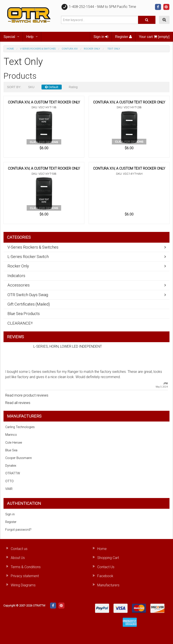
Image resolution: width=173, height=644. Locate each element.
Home (10, 49)
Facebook (105, 576)
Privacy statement (25, 576)
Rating (73, 87)
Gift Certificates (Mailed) (29, 304)
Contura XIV (70, 49)
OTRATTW (13, 473)
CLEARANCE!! (20, 323)
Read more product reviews (27, 395)
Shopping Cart (108, 558)
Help (30, 37)
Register (123, 37)
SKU (31, 87)
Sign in (101, 37)
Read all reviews (18, 403)
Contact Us (106, 567)
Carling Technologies (20, 427)
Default (52, 87)
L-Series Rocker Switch (28, 257)
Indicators (16, 276)
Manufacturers (108, 585)
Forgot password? (18, 530)
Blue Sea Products (24, 314)
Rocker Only (92, 49)
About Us (18, 558)
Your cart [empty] (154, 37)
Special (9, 37)
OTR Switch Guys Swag (28, 295)
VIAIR (9, 489)
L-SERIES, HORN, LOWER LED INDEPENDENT (68, 346)
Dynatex (11, 466)
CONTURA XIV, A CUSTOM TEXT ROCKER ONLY (44, 102)
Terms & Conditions (26, 567)
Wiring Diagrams (23, 585)
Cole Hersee (14, 443)
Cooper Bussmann (19, 458)
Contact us (19, 549)
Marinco (11, 435)
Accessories (19, 285)
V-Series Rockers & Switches (38, 49)
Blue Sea (11, 450)
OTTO (9, 481)
